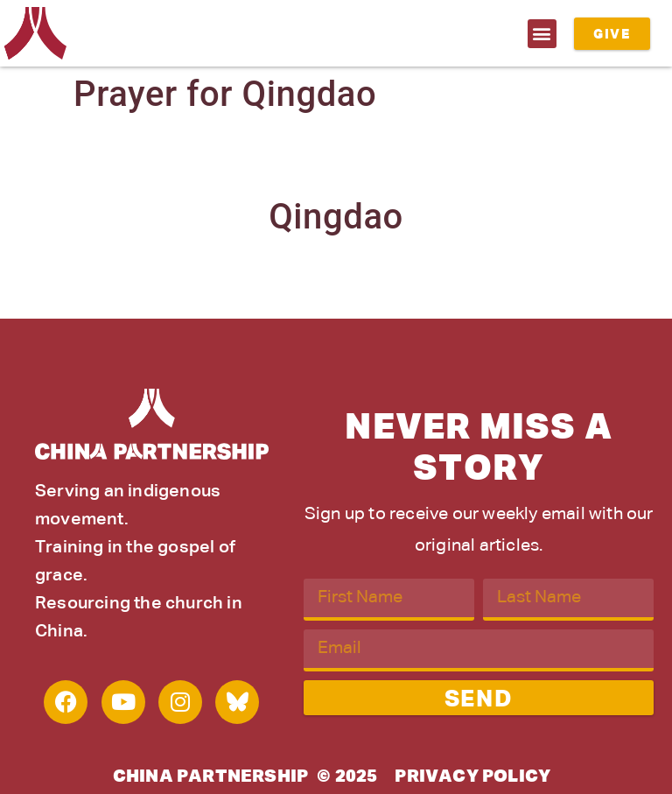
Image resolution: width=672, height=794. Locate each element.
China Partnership (210, 776)
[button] (542, 34)
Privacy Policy (472, 776)
